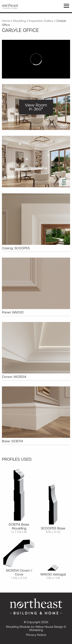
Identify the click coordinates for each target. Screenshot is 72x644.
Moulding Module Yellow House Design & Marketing (36, 628)
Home (6, 21)
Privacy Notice (36, 635)
